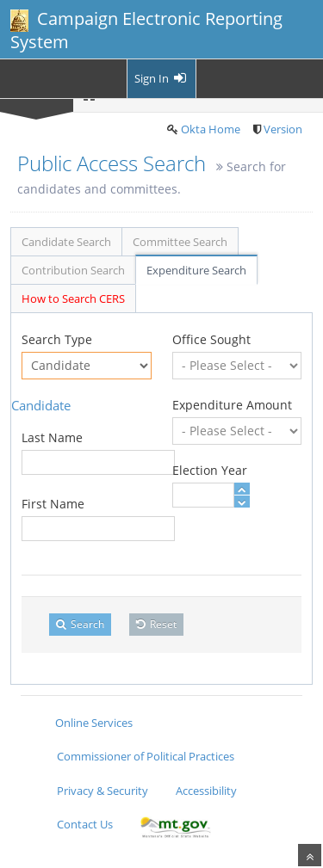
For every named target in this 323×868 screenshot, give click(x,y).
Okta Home (211, 129)
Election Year (210, 470)
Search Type (57, 339)
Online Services (94, 723)
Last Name (52, 437)
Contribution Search (73, 270)
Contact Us (85, 824)
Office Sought (211, 339)
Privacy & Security (102, 791)
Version (283, 129)
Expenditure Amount (232, 405)
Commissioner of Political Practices (146, 756)
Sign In (161, 78)
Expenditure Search (196, 270)
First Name (53, 504)
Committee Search (180, 242)
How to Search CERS (73, 299)
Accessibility (206, 791)
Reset (156, 624)
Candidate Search (66, 242)
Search (80, 624)
